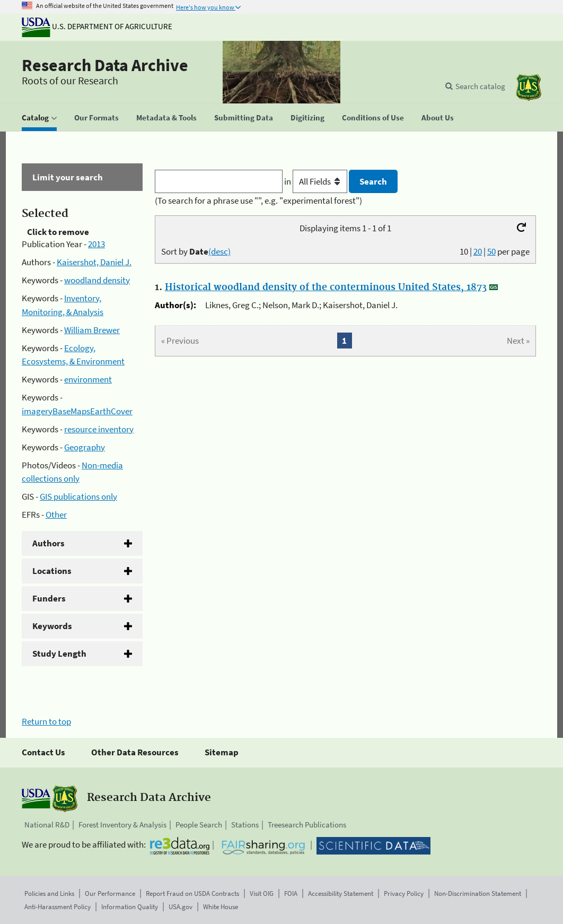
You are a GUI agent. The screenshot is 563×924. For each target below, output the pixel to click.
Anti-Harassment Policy (58, 907)
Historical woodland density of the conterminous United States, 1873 (326, 287)
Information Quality (130, 907)
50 (491, 251)
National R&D (47, 825)
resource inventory (99, 429)
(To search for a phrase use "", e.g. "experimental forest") (258, 201)
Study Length (59, 653)
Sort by (196, 251)
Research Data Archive (105, 65)
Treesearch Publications (307, 825)
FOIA (291, 894)
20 (478, 251)
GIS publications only (78, 496)
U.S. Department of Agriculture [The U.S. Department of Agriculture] (97, 26)
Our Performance (110, 894)
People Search (199, 825)
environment (88, 379)
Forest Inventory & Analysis (122, 825)
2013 (96, 244)
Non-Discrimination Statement (478, 894)
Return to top (46, 721)
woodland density (97, 280)
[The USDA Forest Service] (529, 87)
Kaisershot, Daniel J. (94, 262)
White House (221, 907)
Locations (52, 571)
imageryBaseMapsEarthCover (77, 411)
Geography (85, 447)
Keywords (52, 626)
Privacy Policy (404, 894)
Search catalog (480, 86)
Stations (245, 825)
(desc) (219, 251)
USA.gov (181, 907)
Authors (49, 543)
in (317, 181)
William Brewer (92, 330)
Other (56, 515)
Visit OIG (262, 894)
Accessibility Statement (341, 894)
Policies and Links (49, 894)
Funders (49, 598)
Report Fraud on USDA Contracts (192, 894)
